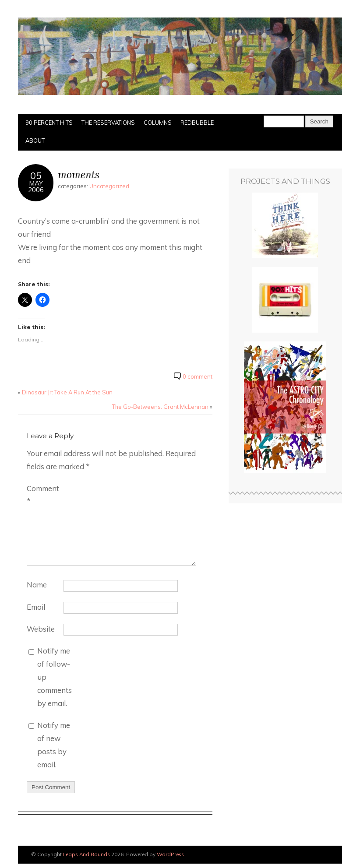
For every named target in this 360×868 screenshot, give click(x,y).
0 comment (198, 376)
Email (36, 607)
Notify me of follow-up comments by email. (55, 677)
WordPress (170, 854)
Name (37, 585)
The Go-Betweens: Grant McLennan (160, 407)
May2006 (36, 186)
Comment (43, 495)
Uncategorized (109, 186)
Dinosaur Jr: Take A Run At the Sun (67, 392)
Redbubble (197, 123)
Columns (158, 123)
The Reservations (108, 123)
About (35, 141)
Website (41, 629)
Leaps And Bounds (86, 854)
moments (79, 174)
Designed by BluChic (317, 855)
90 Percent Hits (49, 123)
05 (36, 175)
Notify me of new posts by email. (54, 745)
